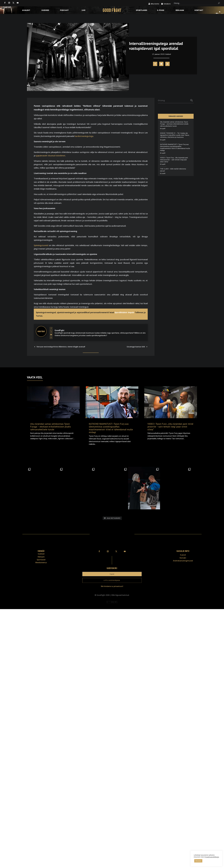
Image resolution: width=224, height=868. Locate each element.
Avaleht (26, 11)
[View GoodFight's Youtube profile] (51, 334)
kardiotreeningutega (84, 136)
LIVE (84, 11)
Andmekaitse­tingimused (183, 561)
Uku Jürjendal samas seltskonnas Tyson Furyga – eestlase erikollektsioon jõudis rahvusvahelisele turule (174, 124)
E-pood (161, 11)
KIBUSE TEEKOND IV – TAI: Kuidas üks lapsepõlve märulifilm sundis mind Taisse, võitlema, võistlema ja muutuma (175, 135)
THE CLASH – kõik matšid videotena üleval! (173, 170)
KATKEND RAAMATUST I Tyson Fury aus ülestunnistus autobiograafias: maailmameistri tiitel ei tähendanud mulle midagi (175, 147)
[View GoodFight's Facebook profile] (51, 328)
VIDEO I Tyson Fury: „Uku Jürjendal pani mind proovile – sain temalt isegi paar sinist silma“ (174, 160)
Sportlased (142, 11)
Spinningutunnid (41, 245)
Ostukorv (167, 4)
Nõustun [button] (198, 861)
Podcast (64, 11)
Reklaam (180, 11)
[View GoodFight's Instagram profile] (51, 338)
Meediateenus (41, 563)
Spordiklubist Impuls (124, 312)
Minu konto (155, 4)
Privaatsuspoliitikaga (212, 857)
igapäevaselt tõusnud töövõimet (51, 156)
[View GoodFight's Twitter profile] (51, 331)
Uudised (45, 11)
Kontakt (199, 11)
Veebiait (112, 608)
